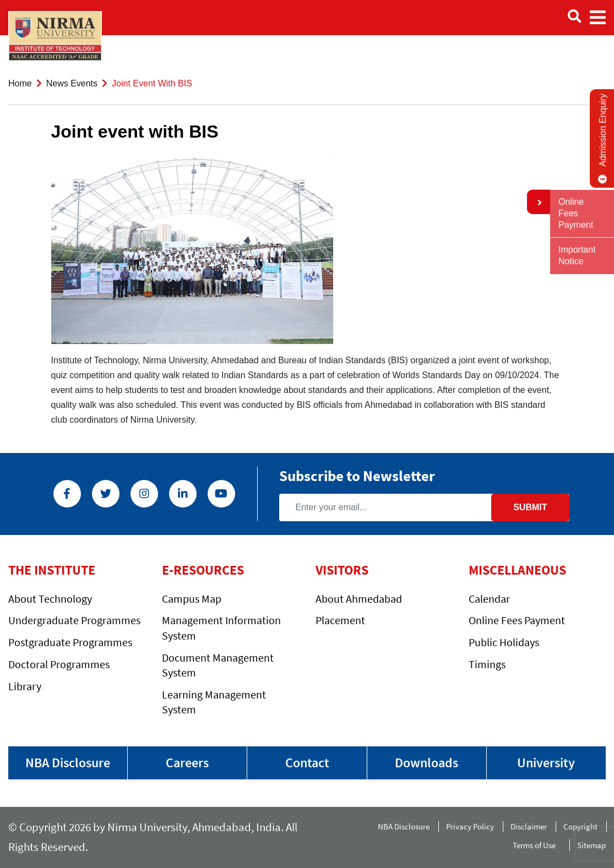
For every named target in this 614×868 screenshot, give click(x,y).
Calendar (489, 599)
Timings (487, 664)
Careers (187, 763)
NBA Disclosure (68, 763)
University (546, 763)
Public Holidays (504, 642)
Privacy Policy (470, 826)
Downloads (426, 763)
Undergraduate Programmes (74, 620)
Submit (530, 507)
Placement (340, 620)
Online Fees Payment (517, 620)
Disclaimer (529, 826)
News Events (72, 83)
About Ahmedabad (359, 599)
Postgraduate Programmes (70, 642)
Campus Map (192, 599)
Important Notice (577, 255)
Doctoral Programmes (59, 664)
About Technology (50, 599)
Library (25, 686)
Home (20, 83)
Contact (307, 763)
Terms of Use (537, 845)
